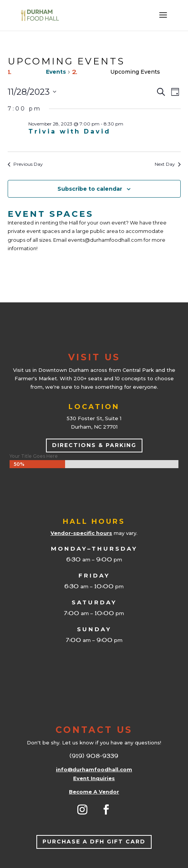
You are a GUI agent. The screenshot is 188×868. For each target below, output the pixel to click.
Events (56, 72)
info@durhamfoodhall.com (94, 769)
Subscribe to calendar (90, 189)
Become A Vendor (94, 792)
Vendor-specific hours (81, 533)
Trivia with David (69, 131)
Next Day (168, 164)
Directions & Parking (94, 445)
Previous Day (25, 164)
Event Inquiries (94, 778)
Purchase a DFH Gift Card (94, 842)
